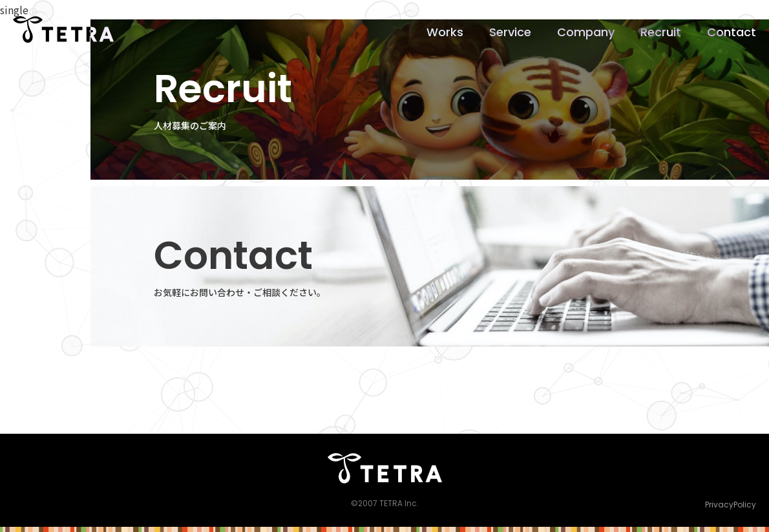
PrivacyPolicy (731, 505)
